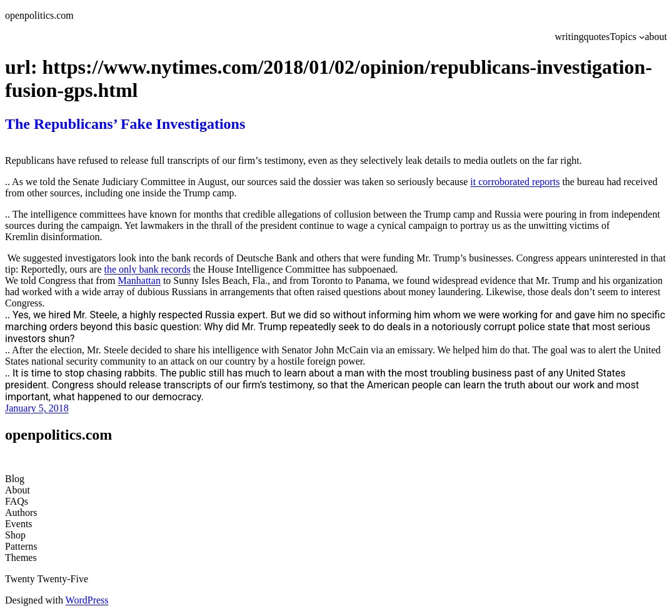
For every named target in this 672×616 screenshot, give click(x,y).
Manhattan (139, 280)
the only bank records (147, 269)
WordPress (87, 600)
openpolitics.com (39, 15)
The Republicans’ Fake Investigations (125, 124)
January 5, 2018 (37, 408)
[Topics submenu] (642, 37)
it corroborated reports (515, 182)
